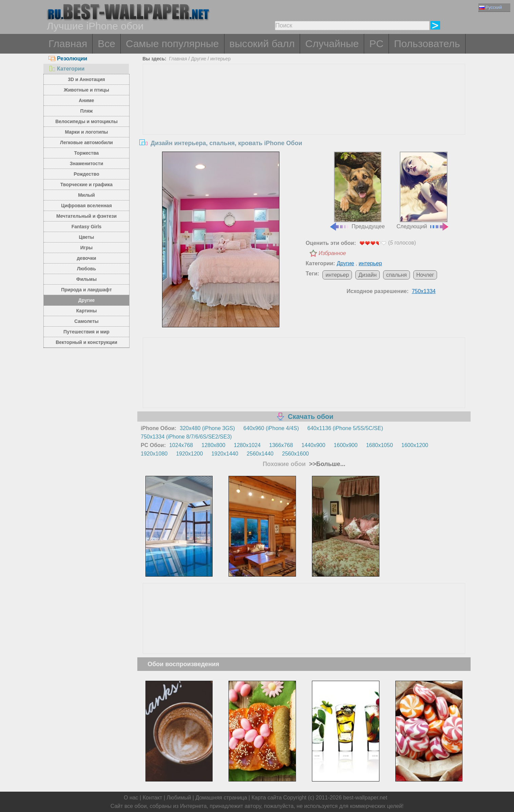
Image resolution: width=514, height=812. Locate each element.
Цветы (86, 237)
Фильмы (86, 279)
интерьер (220, 59)
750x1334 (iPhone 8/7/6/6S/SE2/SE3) (186, 437)
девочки (86, 258)
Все (106, 44)
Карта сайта (267, 798)
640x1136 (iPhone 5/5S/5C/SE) (345, 428)
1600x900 (345, 445)
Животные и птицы (86, 90)
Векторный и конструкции (86, 342)
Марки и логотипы (86, 132)
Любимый (179, 798)
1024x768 (181, 445)
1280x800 (213, 445)
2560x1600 (295, 454)
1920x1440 (225, 454)
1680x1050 (380, 445)
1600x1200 (415, 445)
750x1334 (423, 291)
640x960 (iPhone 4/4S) (271, 428)
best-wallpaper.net (365, 798)
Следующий (423, 191)
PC (376, 44)
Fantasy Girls (87, 227)
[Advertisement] (304, 115)
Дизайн (368, 275)
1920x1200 (189, 454)
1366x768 (281, 445)
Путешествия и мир (86, 332)
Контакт (153, 798)
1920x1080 (154, 454)
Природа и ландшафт (86, 290)
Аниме (86, 100)
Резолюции (68, 59)
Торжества (87, 153)
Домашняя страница (221, 798)
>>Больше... (327, 464)
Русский (490, 7)
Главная (68, 44)
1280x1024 (247, 445)
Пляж (86, 111)
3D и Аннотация (86, 79)
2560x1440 (260, 454)
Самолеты (86, 321)
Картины (87, 311)
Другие (86, 300)
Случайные (332, 44)
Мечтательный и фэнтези (86, 216)
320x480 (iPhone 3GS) (207, 428)
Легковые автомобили (86, 142)
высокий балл (262, 44)
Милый (86, 195)
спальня (397, 275)
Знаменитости (87, 163)
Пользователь (427, 44)
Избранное (332, 253)
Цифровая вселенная (86, 206)
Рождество (86, 174)
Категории (66, 69)
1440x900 (313, 445)
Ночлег (425, 275)
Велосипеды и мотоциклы (86, 121)
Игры (86, 248)
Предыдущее (357, 191)
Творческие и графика (86, 185)
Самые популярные (172, 44)
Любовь (86, 269)
